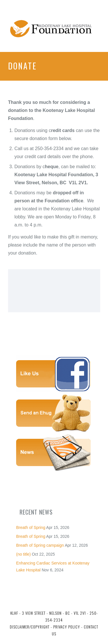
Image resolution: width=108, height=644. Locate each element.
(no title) (23, 554)
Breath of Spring (31, 527)
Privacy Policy (66, 627)
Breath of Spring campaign (40, 545)
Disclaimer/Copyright (30, 627)
